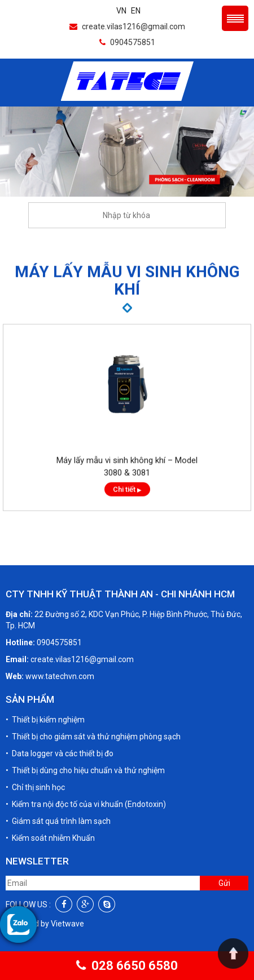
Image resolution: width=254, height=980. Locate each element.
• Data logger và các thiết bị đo (60, 753)
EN (136, 11)
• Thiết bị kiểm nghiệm (45, 720)
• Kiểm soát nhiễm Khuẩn (50, 838)
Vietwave (67, 924)
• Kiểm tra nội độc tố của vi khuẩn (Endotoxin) (86, 804)
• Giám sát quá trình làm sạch (58, 821)
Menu (235, 18)
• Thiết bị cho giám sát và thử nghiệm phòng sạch (93, 737)
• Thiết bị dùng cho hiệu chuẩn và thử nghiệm (85, 770)
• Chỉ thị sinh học (35, 787)
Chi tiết (127, 500)
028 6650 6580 (127, 966)
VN (121, 11)
